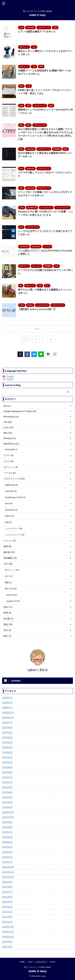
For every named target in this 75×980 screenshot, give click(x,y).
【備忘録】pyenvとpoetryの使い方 (37, 309)
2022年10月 (8, 817)
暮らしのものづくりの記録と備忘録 (38, 967)
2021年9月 (7, 882)
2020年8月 (7, 947)
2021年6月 (7, 897)
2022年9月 (7, 822)
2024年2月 (7, 757)
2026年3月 (7, 698)
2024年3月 (7, 752)
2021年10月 (8, 877)
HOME (22, 962)
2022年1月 (7, 862)
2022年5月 (7, 842)
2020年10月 (8, 937)
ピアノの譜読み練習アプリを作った (37, 32)
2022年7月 (7, 832)
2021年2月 (7, 917)
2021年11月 (8, 872)
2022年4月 (7, 847)
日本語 (10, 379)
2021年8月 (7, 887)
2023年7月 (7, 777)
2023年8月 (7, 772)
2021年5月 (7, 902)
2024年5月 (7, 747)
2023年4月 (7, 792)
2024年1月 (7, 762)
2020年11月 (8, 932)
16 (51, 339)
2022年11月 (8, 812)
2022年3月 (7, 852)
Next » (38, 329)
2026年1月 (7, 708)
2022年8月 (7, 827)
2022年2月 (7, 857)
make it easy (37, 15)
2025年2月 (7, 733)
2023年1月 (7, 807)
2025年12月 (8, 713)
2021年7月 (7, 892)
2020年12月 (8, 927)
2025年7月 (7, 723)
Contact (52, 962)
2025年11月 (8, 718)
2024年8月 (7, 737)
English (10, 376)
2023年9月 (7, 767)
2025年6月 (7, 728)
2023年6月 (7, 782)
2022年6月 (7, 837)
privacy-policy (41, 962)
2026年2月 (7, 703)
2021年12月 (8, 867)
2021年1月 (7, 922)
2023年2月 (7, 802)
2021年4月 (7, 907)
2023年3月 (7, 797)
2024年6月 (7, 742)
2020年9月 (7, 942)
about (30, 962)
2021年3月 (7, 912)
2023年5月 (7, 787)
